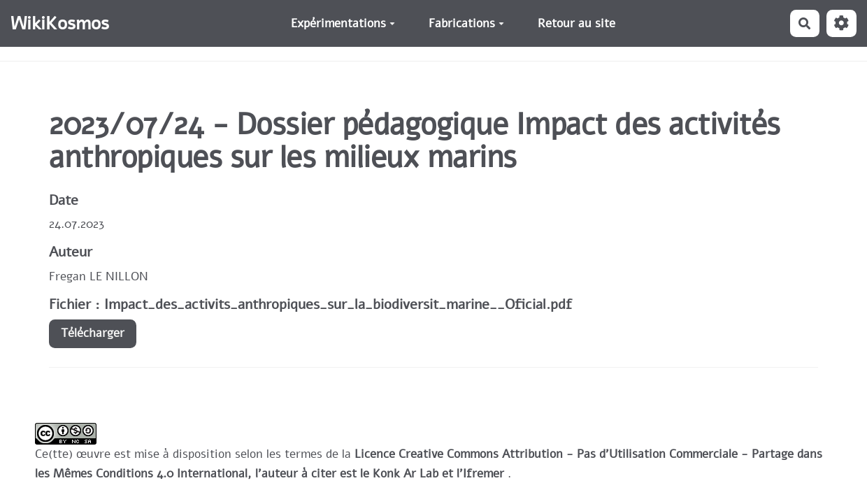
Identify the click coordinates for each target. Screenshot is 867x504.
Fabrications (466, 23)
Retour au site (576, 23)
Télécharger (93, 333)
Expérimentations (343, 23)
